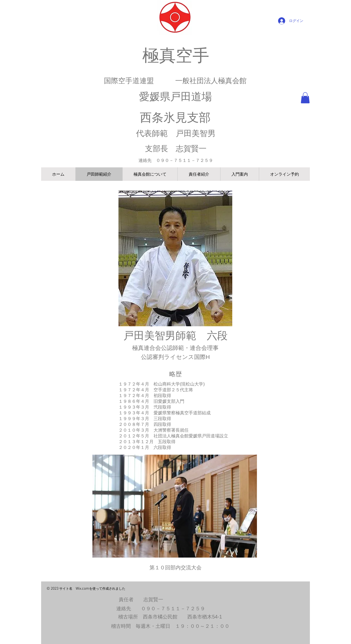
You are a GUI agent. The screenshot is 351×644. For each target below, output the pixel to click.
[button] (305, 98)
